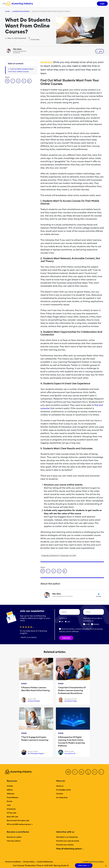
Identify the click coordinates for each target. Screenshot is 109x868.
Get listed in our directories (67, 837)
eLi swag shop (62, 797)
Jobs (9, 805)
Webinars (11, 794)
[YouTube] (88, 772)
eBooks (10, 790)
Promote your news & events (68, 841)
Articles (10, 786)
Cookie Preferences (45, 862)
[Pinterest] (95, 772)
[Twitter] (75, 772)
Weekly (95, 624)
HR (62, 622)
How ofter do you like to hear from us (93, 619)
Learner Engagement (21, 11)
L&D (68, 622)
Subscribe (66, 638)
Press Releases (13, 797)
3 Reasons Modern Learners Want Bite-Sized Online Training (35, 689)
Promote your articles (65, 845)
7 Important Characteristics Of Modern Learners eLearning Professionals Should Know (72, 690)
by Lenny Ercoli (70, 753)
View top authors (14, 841)
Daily (86, 624)
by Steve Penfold (34, 701)
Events (9, 801)
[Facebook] (68, 772)
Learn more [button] (84, 631)
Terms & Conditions (13, 862)
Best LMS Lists (12, 817)
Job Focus (64, 618)
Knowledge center (64, 790)
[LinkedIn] (81, 772)
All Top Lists (11, 813)
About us (60, 786)
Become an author (14, 837)
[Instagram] (101, 772)
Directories (11, 809)
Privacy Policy (29, 862)
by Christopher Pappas (36, 753)
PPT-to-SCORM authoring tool (20, 824)
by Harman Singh (71, 701)
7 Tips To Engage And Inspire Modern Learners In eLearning (35, 739)
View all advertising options (70, 849)
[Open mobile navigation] (4, 4)
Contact (60, 794)
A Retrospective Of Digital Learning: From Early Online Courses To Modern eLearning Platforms (71, 741)
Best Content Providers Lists (18, 820)
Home (7, 11)
